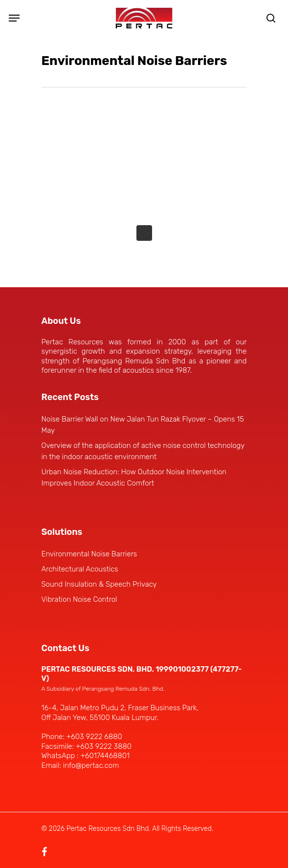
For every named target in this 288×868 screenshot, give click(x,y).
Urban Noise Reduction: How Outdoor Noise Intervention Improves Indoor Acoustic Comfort (134, 477)
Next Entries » (144, 233)
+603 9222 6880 (94, 737)
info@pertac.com (91, 765)
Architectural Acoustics (80, 569)
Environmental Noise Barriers (89, 554)
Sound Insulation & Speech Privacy (99, 584)
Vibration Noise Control (79, 599)
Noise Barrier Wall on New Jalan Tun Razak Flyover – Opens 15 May (143, 425)
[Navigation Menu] (14, 18)
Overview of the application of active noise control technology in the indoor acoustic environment (143, 451)
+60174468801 (105, 756)
